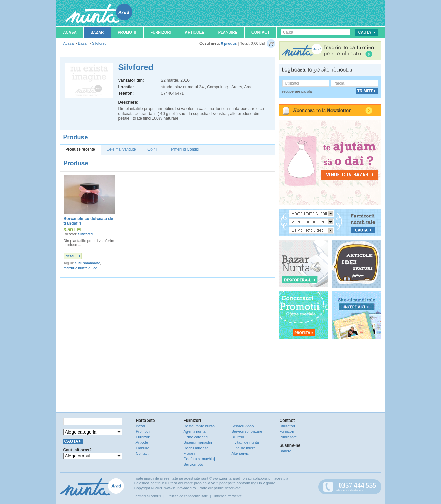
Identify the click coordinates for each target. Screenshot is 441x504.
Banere (286, 451)
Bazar (97, 32)
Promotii (127, 32)
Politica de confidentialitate (187, 496)
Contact (261, 32)
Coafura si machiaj (199, 459)
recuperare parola (297, 91)
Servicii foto (193, 464)
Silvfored (99, 43)
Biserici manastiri (198, 442)
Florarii (190, 453)
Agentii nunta (195, 431)
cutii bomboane (87, 263)
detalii (71, 256)
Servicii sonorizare (247, 431)
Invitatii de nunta (245, 442)
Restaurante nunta (199, 426)
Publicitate (288, 437)
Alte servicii (241, 453)
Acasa (70, 32)
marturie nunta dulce (81, 268)
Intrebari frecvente (228, 496)
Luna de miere (244, 448)
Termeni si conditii (148, 496)
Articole (194, 32)
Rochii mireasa (196, 448)
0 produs (229, 43)
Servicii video (243, 426)
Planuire (228, 32)
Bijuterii (238, 437)
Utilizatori (287, 426)
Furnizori (161, 32)
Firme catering (196, 437)
